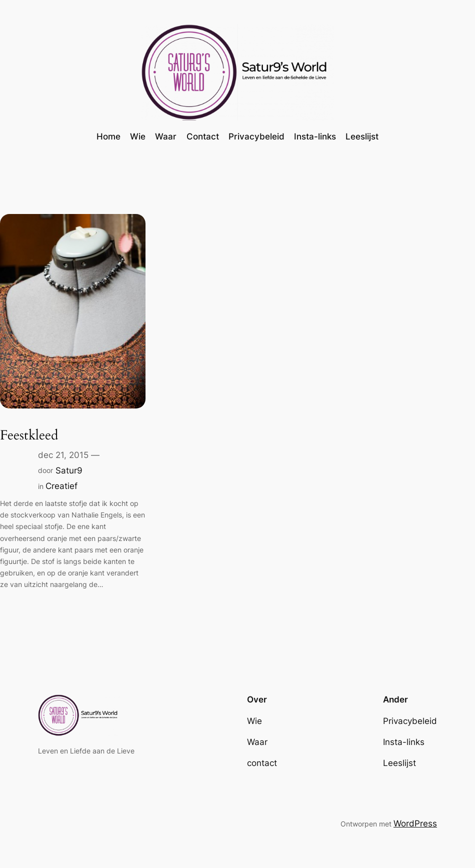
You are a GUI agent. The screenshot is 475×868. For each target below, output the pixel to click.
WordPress (415, 823)
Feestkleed (29, 435)
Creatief (61, 486)
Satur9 (69, 470)
